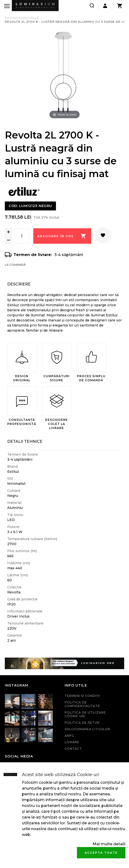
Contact (73, 749)
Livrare (72, 742)
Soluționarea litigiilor (88, 729)
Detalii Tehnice (25, 441)
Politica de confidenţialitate (82, 704)
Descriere (19, 284)
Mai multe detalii (109, 844)
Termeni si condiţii (82, 696)
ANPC (69, 736)
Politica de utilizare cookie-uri (85, 714)
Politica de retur (82, 723)
